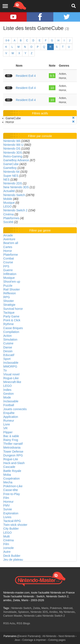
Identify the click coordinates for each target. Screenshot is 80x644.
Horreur (8, 502)
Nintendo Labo (33, 616)
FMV (7, 505)
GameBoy (10, 168)
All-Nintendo (49, 636)
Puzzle (8, 286)
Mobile (8, 199)
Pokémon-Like (13, 486)
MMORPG (10, 366)
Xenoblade (10, 612)
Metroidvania (12, 448)
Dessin (8, 351)
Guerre (8, 270)
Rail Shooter (12, 289)
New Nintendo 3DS (16, 187)
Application (11, 417)
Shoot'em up (12, 282)
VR (5, 428)
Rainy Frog (11, 440)
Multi (7, 536)
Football (9, 405)
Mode (7, 397)
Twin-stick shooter (15, 525)
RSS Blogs (23, 623)
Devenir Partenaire (29, 636)
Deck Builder (12, 556)
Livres (7, 517)
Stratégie (9, 305)
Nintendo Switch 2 (15, 210)
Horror (8, 251)
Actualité (9, 191)
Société (8, 222)
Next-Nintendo (67, 636)
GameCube (11, 164)
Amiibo (53, 612)
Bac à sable (11, 436)
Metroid (68, 608)
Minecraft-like (12, 382)
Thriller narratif (13, 444)
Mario (45, 608)
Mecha (8, 482)
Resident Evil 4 (26, 76)
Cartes (8, 247)
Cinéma (9, 214)
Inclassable (11, 363)
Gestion (9, 394)
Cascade (9, 467)
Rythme (9, 324)
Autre (7, 552)
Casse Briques (13, 328)
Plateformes (11, 218)
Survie (8, 509)
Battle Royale (12, 471)
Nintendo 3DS (13, 153)
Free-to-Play (12, 494)
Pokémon (56, 608)
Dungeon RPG (13, 455)
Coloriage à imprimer (34, 640)
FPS (6, 266)
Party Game (11, 316)
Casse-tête (11, 490)
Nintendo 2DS (13, 183)
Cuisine (8, 343)
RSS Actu (9, 623)
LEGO (8, 206)
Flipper (8, 432)
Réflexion (10, 293)
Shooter (9, 301)
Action (8, 336)
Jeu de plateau (13, 560)
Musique (9, 203)
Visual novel (11, 374)
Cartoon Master (13, 616)
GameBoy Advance (16, 160)
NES (7, 180)
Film (6, 498)
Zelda (36, 608)
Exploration (11, 513)
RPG (7, 297)
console (9, 548)
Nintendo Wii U (13, 145)
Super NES (11, 176)
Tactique (9, 313)
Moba (7, 475)
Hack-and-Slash (14, 463)
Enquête (9, 413)
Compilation (11, 332)
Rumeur (9, 421)
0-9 (7, 41)
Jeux (17, 640)
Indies (7, 390)
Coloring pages (57, 640)
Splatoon (23, 612)
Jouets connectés (15, 409)
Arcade (8, 235)
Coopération (12, 478)
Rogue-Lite (11, 459)
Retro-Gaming (13, 156)
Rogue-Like (11, 378)
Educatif (9, 355)
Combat (9, 258)
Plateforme (11, 255)
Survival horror (13, 309)
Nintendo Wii (12, 141)
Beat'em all (11, 243)
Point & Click (12, 320)
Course (8, 262)
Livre (7, 424)
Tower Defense (13, 452)
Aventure (9, 239)
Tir (5, 370)
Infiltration (10, 274)
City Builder (11, 529)
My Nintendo (67, 612)
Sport (7, 359)
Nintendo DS (12, 149)
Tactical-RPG (12, 521)
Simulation (10, 340)
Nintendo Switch (14, 195)
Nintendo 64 (12, 172)
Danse (8, 347)
